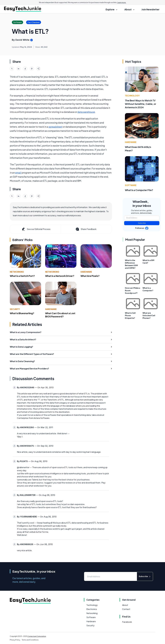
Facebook (127, 622)
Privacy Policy (15, 640)
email (18, 173)
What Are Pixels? (90, 276)
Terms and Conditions (30, 640)
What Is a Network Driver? (60, 276)
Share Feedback (86, 229)
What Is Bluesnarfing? (22, 313)
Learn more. (122, 2)
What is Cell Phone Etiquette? (130, 315)
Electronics (92, 609)
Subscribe (142, 223)
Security (15, 309)
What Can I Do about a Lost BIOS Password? (60, 315)
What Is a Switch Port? (22, 276)
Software (131, 185)
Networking (17, 272)
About (125, 605)
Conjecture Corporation (37, 636)
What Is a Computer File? (139, 190)
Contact (126, 609)
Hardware (86, 272)
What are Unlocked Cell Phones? (149, 315)
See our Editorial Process (36, 229)
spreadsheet (55, 127)
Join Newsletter (150, 9)
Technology (132, 96)
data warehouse (86, 112)
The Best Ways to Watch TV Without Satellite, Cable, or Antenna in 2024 (140, 104)
